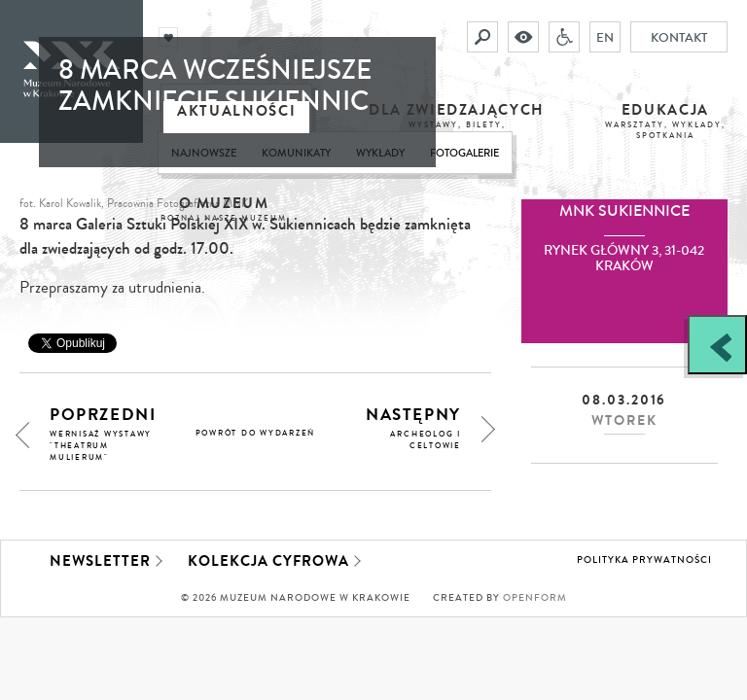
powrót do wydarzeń (256, 433)
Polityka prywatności (644, 560)
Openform (535, 598)
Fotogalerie (464, 153)
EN (605, 37)
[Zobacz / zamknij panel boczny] (717, 345)
